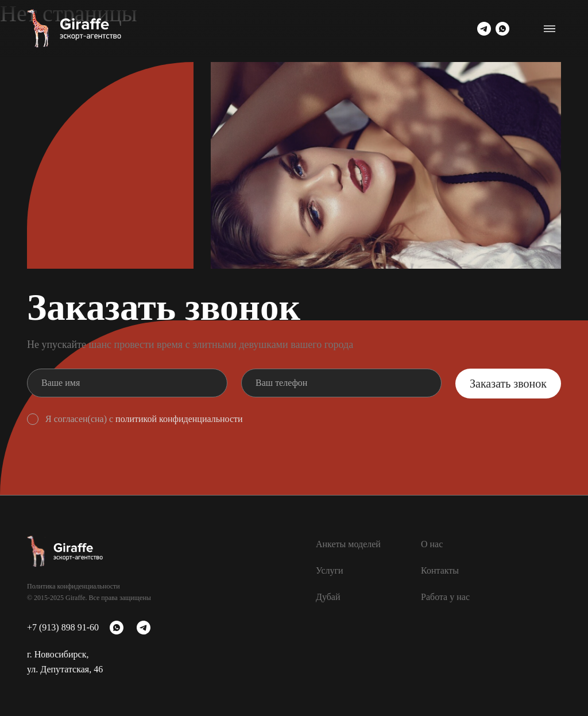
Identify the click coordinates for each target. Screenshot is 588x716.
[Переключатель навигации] (550, 29)
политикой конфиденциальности (179, 419)
